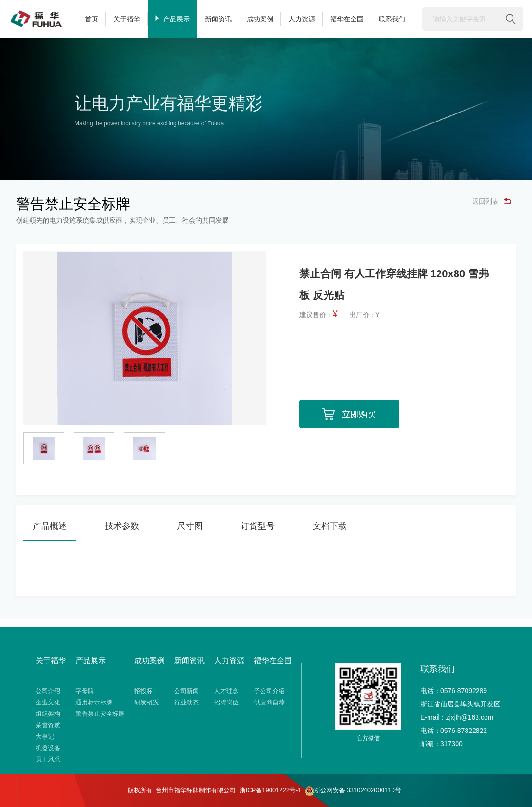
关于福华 (127, 19)
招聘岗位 (226, 702)
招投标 (144, 691)
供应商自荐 (269, 702)
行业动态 (187, 702)
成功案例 (260, 19)
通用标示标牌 (94, 702)
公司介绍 (48, 691)
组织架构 (48, 714)
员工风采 (48, 759)
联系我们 (392, 19)
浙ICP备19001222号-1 (271, 790)
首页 (92, 19)
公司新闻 (187, 691)
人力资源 (302, 19)
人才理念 (226, 691)
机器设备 (48, 748)
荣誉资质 (48, 725)
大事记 (45, 737)
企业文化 (48, 702)
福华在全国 (347, 19)
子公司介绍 (269, 691)
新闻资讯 (218, 19)
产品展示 (173, 19)
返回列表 (492, 201)
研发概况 (147, 702)
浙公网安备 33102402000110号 (353, 791)
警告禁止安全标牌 (100, 714)
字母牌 (85, 691)
